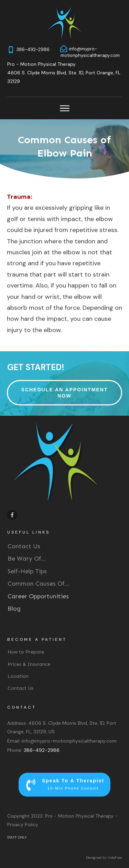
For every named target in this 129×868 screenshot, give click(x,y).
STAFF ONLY (17, 837)
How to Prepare (26, 652)
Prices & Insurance (29, 664)
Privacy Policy (23, 824)
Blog (14, 609)
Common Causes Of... (39, 584)
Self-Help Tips (27, 571)
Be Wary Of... (27, 559)
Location (18, 676)
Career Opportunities (38, 596)
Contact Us (24, 546)
